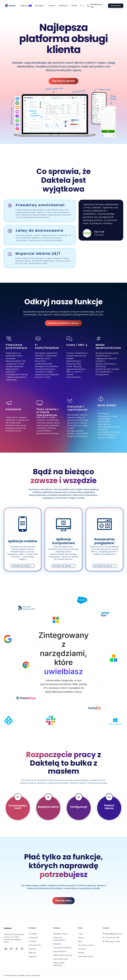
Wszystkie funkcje (60, 934)
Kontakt (81, 953)
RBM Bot (32, 953)
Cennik (74, 6)
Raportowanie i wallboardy (59, 964)
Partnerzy (82, 949)
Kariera (81, 938)
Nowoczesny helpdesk (62, 948)
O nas (80, 934)
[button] (26, 6)
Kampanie (57, 944)
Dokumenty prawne (86, 956)
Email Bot (32, 949)
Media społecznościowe (63, 955)
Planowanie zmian (60, 959)
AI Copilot (32, 941)
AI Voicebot (33, 938)
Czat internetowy (60, 951)
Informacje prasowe (86, 945)
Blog (80, 941)
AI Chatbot (33, 934)
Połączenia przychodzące (59, 939)
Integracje (32, 956)
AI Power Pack (35, 945)
